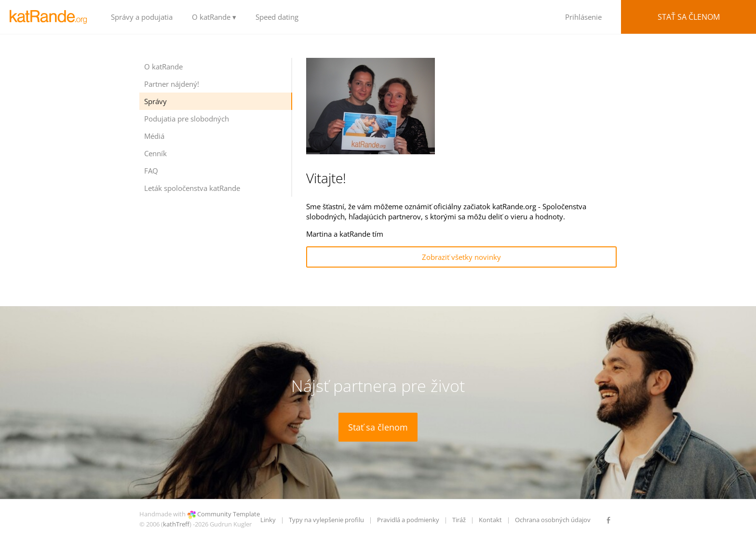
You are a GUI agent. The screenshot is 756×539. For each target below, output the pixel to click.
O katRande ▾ (214, 17)
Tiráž (459, 520)
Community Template (229, 514)
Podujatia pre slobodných (187, 119)
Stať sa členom (689, 17)
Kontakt (490, 520)
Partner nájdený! (172, 84)
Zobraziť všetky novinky (461, 257)
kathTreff (176, 524)
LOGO (51, 17)
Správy (155, 101)
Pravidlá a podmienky (408, 520)
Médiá (154, 136)
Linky (268, 520)
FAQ (151, 171)
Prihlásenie (583, 17)
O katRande (163, 67)
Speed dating (277, 17)
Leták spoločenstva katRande (192, 188)
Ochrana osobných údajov (553, 520)
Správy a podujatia (142, 17)
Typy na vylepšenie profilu (326, 520)
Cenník (155, 153)
